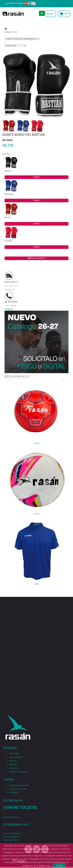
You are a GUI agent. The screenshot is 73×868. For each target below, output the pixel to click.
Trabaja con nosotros (19, 772)
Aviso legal (14, 754)
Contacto (13, 764)
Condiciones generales (19, 785)
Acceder (50, 14)
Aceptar (59, 865)
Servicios (13, 761)
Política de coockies (18, 789)
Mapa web (14, 768)
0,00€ (67, 14)
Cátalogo (9, 309)
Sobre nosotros (16, 757)
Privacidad (14, 793)
